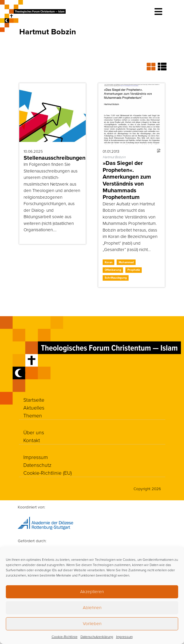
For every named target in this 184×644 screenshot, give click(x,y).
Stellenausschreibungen (55, 158)
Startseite (34, 400)
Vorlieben (92, 623)
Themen (33, 415)
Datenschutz (37, 465)
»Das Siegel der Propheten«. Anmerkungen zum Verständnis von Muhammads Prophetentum (127, 180)
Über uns (34, 432)
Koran (109, 262)
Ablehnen (92, 607)
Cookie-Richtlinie (65, 637)
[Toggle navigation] (158, 12)
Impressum (124, 637)
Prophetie (134, 270)
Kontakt (32, 440)
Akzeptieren (92, 591)
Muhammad (126, 262)
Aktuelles (34, 408)
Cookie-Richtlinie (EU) (48, 473)
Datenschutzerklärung (97, 637)
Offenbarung (113, 270)
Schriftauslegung (116, 278)
